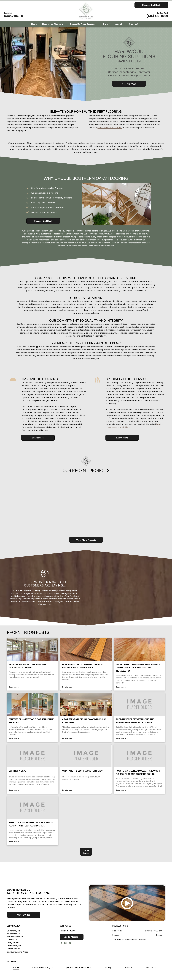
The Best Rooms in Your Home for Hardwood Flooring (27, 666)
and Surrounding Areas (18, 951)
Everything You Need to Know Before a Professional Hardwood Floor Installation (138, 667)
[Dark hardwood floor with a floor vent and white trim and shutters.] (118, 489)
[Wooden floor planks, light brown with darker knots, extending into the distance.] (86, 521)
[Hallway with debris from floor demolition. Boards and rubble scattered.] (86, 489)
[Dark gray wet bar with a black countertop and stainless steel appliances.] (54, 489)
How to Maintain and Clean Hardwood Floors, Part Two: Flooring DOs (31, 824)
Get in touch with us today (110, 128)
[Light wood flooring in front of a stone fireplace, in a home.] (118, 521)
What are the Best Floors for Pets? (82, 771)
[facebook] (61, 942)
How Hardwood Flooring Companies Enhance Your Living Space (83, 666)
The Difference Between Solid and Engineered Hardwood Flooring (135, 721)
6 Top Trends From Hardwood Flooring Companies (84, 721)
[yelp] (70, 942)
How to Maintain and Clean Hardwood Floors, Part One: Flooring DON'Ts (138, 772)
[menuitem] (34, 24)
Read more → (15, 687)
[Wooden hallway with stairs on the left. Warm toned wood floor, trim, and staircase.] (54, 521)
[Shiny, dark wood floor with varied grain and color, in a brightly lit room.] (149, 521)
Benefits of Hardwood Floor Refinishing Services (32, 721)
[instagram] (66, 942)
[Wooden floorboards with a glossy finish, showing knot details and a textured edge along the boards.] (149, 489)
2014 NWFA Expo (18, 771)
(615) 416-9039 (157, 16)
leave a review (28, 601)
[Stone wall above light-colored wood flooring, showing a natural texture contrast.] (23, 521)
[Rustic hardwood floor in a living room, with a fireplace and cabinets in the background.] (23, 489)
